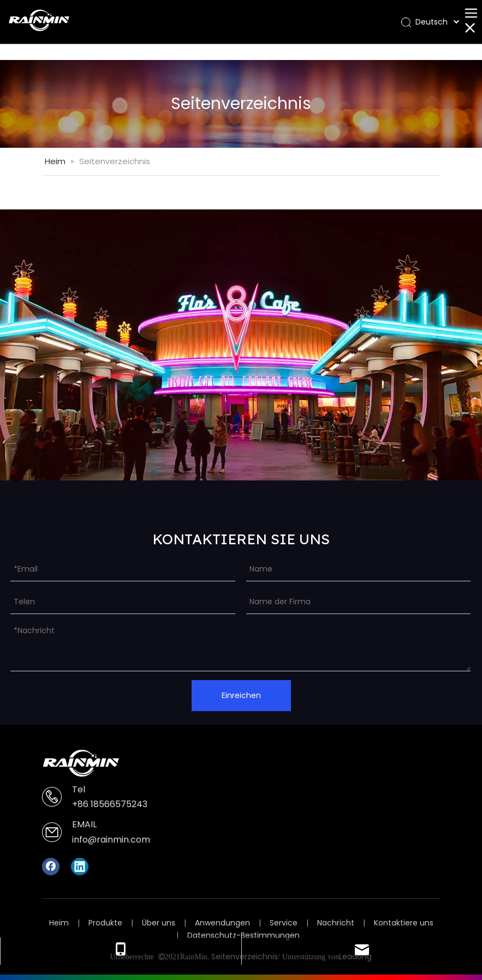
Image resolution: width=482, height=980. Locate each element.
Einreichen (241, 695)
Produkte (105, 923)
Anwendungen (222, 923)
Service (284, 923)
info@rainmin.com (111, 840)
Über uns (159, 923)
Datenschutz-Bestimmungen (243, 935)
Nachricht (336, 923)
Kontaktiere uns (404, 923)
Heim (59, 923)
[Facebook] (51, 867)
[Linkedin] (80, 867)
